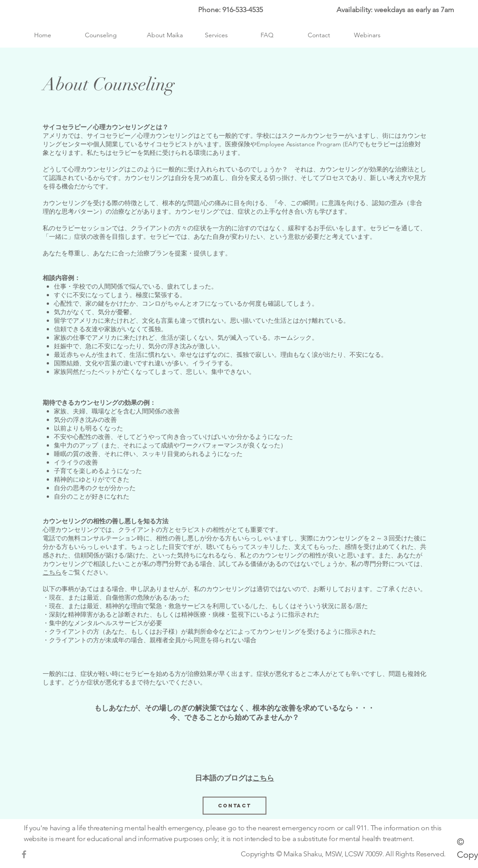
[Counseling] (101, 35)
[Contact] (319, 35)
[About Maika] (165, 35)
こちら (52, 572)
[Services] (216, 35)
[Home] (42, 35)
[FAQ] (267, 35)
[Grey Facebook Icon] (24, 854)
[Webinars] (367, 35)
